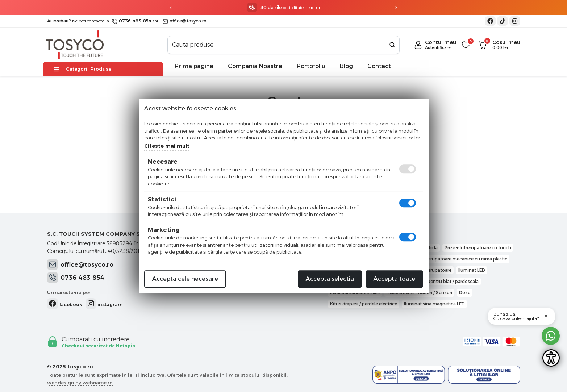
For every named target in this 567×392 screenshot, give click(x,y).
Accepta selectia (330, 279)
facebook (65, 304)
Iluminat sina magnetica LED (434, 304)
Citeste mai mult (167, 146)
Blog (346, 66)
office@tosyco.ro (185, 21)
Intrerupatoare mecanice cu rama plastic (464, 259)
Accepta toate (394, 279)
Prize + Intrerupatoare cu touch (478, 248)
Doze (465, 293)
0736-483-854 (132, 21)
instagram (104, 304)
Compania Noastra (255, 66)
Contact (379, 66)
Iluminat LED (472, 270)
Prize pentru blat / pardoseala (447, 281)
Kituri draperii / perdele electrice (364, 304)
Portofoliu (311, 66)
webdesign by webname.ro (80, 383)
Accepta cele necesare (185, 279)
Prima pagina (194, 66)
